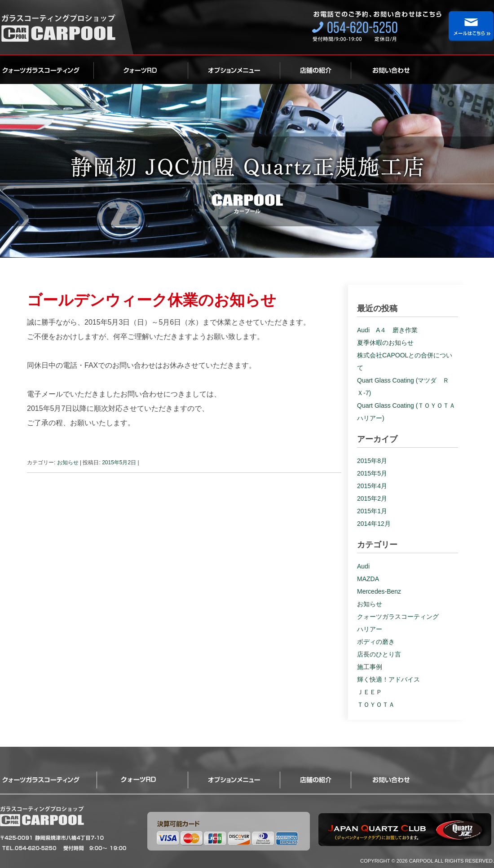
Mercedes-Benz (379, 591)
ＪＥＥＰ (370, 692)
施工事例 (370, 667)
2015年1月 (372, 511)
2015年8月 (372, 461)
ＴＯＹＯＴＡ (376, 705)
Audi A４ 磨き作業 (387, 330)
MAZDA (368, 579)
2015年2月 (372, 498)
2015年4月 (372, 486)
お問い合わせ (382, 70)
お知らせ (68, 463)
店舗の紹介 (316, 70)
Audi (363, 566)
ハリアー (370, 629)
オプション (234, 70)
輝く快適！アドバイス (388, 679)
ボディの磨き (376, 642)
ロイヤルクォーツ (141, 70)
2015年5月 (372, 473)
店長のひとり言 (379, 654)
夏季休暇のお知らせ (385, 343)
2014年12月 (374, 524)
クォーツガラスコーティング (47, 70)
